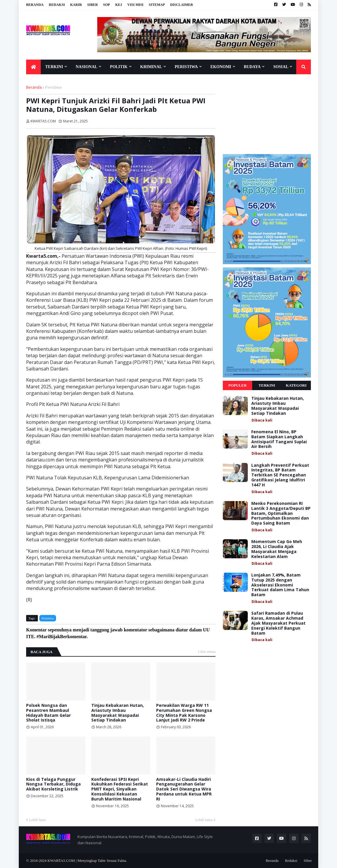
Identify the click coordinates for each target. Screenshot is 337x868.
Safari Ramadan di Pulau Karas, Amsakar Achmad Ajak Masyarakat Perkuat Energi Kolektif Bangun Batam (278, 623)
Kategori (296, 385)
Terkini (267, 385)
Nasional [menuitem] (87, 67)
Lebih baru (37, 820)
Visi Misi (135, 5)
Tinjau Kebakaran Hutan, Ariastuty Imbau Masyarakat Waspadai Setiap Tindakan (118, 713)
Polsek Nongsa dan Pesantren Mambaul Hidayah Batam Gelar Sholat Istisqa (48, 713)
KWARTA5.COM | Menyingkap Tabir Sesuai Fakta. (87, 861)
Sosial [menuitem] (281, 67)
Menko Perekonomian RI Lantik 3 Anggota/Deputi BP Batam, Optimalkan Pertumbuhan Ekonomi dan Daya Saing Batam (281, 513)
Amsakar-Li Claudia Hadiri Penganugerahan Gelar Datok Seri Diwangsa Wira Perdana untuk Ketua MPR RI (184, 789)
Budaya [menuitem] (252, 67)
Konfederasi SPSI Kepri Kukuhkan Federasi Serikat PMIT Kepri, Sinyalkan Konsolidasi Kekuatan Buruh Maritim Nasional (120, 789)
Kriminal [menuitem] (151, 67)
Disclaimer (181, 5)
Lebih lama (204, 820)
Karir (76, 5)
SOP (106, 5)
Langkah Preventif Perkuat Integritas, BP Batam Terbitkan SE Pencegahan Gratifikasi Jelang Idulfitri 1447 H (280, 475)
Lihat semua (207, 652)
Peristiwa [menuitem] (186, 67)
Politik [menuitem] (119, 67)
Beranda (35, 5)
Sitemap (157, 5)
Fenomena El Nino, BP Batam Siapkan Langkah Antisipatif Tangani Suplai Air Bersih (279, 439)
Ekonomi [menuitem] (221, 67)
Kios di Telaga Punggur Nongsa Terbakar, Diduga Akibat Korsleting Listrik (53, 784)
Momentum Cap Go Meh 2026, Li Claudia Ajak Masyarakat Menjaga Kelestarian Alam (277, 549)
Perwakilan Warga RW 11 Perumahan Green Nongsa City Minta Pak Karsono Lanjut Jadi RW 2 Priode (184, 713)
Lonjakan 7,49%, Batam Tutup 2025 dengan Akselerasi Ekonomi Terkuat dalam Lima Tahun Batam (280, 585)
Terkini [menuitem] (54, 67)
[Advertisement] (267, 114)
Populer (237, 385)
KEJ (118, 5)
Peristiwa (53, 87)
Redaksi (57, 5)
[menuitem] (33, 67)
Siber (92, 5)
